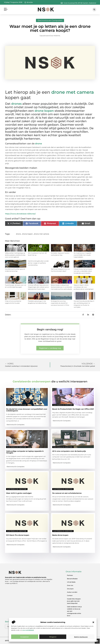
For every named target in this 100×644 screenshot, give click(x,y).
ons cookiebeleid (28, 630)
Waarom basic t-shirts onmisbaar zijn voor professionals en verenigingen (84, 287)
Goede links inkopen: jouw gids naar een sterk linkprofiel (74, 601)
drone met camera (73, 92)
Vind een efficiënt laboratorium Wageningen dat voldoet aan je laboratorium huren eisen (38, 287)
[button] (93, 622)
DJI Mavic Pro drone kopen (18, 535)
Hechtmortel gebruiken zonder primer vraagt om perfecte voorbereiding (38, 263)
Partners (70, 575)
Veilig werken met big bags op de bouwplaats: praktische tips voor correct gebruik (15, 255)
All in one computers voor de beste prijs (69, 451)
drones (16, 104)
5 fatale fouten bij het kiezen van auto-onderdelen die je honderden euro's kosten (83, 271)
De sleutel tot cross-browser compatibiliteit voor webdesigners (27, 410)
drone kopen (44, 111)
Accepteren (25, 637)
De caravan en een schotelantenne (67, 493)
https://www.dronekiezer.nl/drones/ (20, 214)
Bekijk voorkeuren (81, 637)
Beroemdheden (72, 579)
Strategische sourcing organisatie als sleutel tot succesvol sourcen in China (60, 303)
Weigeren (53, 637)
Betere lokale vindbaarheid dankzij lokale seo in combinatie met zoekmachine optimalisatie (61, 287)
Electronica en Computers (50, 20)
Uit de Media (71, 582)
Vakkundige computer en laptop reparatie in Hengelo (25, 452)
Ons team (70, 589)
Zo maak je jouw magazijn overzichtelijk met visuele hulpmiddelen (82, 255)
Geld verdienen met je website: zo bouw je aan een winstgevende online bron (74, 611)
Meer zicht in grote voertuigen (19, 493)
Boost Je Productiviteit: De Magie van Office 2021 (73, 409)
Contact (70, 595)
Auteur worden (72, 592)
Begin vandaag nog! (50, 329)
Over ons (70, 585)
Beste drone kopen (60, 535)
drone (38, 144)
